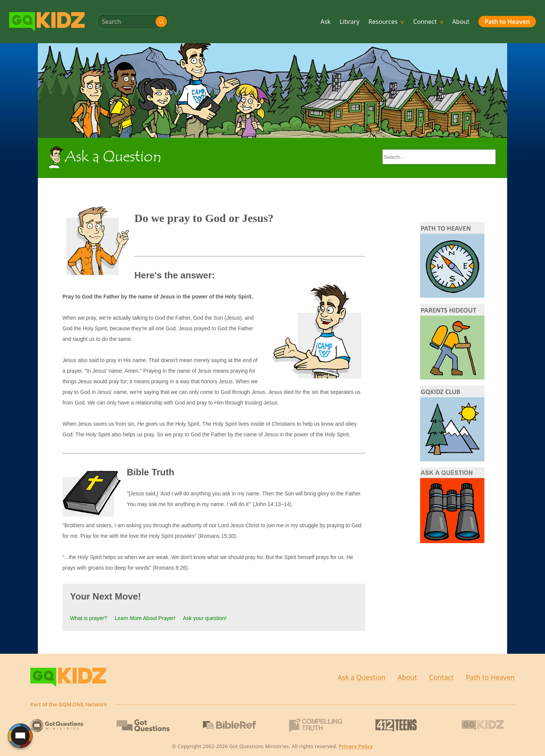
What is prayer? (89, 618)
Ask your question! (205, 618)
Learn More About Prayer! (145, 618)
